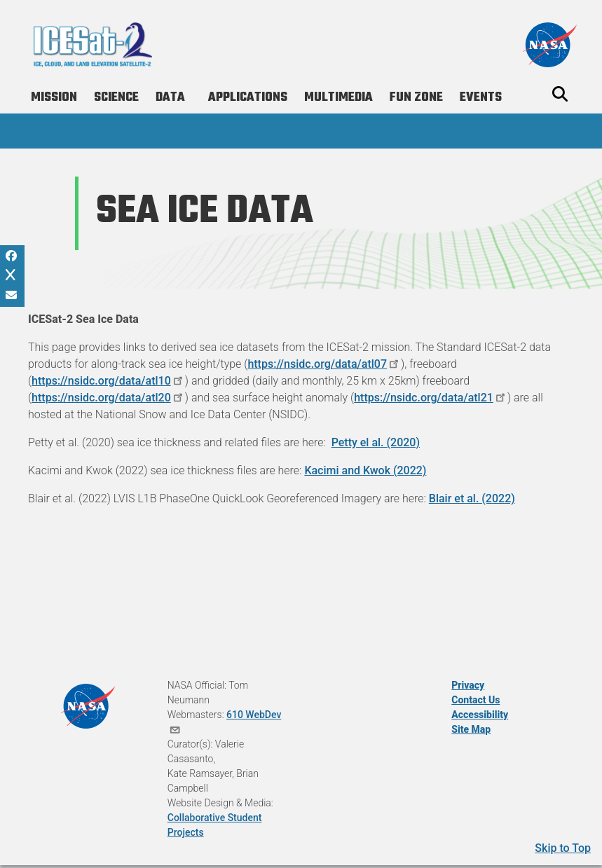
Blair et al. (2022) (472, 498)
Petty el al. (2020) (376, 442)
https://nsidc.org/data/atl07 (324, 364)
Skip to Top (563, 848)
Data (170, 98)
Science (116, 98)
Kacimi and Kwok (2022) (365, 470)
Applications (248, 98)
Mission (54, 98)
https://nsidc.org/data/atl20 (108, 398)
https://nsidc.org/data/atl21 (431, 398)
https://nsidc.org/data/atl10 (108, 381)
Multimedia (338, 98)
